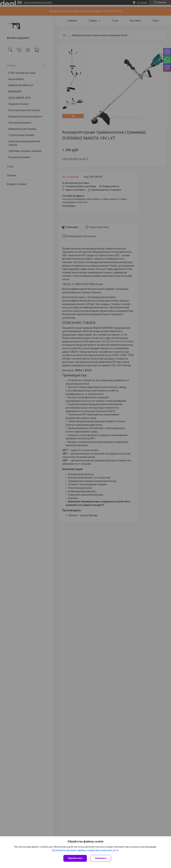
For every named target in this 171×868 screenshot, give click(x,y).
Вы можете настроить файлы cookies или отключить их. (84, 850)
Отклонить (101, 858)
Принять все (75, 858)
